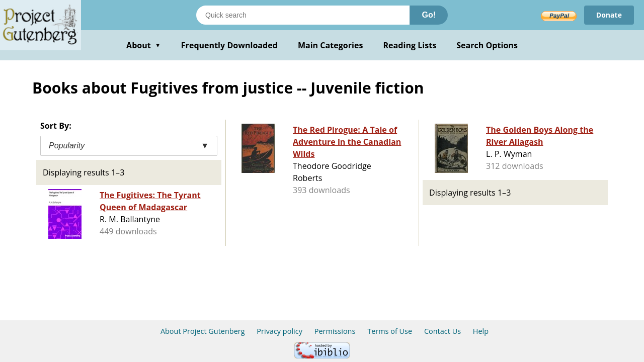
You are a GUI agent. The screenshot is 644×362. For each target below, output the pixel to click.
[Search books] (303, 15)
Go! (429, 15)
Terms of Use (390, 331)
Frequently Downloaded (229, 45)
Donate (609, 15)
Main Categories (331, 45)
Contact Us (442, 331)
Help (481, 331)
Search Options (487, 45)
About (144, 45)
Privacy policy (279, 331)
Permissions (335, 331)
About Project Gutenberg (203, 331)
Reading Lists (410, 45)
